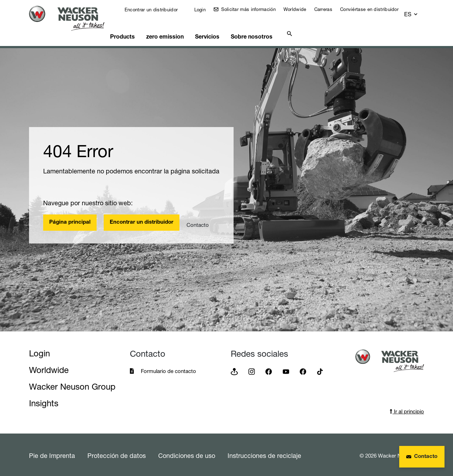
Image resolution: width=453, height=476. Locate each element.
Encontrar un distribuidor (137, 13)
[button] (418, 15)
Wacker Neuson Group (72, 385)
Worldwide (295, 13)
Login (190, 17)
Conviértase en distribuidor (358, 13)
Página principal (70, 221)
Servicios (227, 34)
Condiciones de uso (187, 454)
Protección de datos (117, 454)
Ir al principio (407, 410)
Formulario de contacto (168, 370)
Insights (44, 402)
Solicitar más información (233, 13)
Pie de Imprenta (52, 454)
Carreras (323, 13)
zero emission (181, 34)
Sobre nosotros (275, 34)
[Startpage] (72, 18)
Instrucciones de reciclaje (264, 454)
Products (135, 34)
